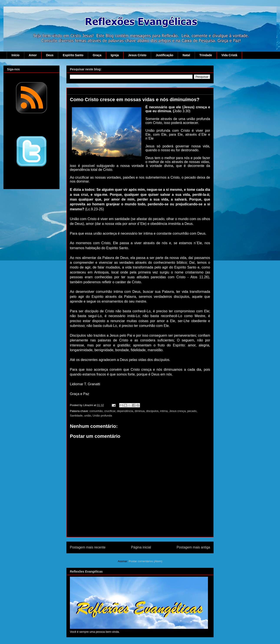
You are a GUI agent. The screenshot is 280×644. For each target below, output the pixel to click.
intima (164, 411)
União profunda (102, 416)
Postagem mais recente (88, 547)
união (88, 416)
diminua (140, 411)
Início (16, 55)
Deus (50, 55)
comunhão (96, 411)
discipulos (152, 411)
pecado (192, 411)
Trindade (206, 55)
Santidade (76, 416)
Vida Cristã (229, 55)
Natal (186, 55)
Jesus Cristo (137, 55)
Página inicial (141, 547)
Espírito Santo (73, 55)
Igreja (115, 55)
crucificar (110, 411)
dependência (125, 411)
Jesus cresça (178, 411)
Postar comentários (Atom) (146, 561)
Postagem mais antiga (193, 547)
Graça (97, 55)
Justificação (164, 55)
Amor (33, 55)
